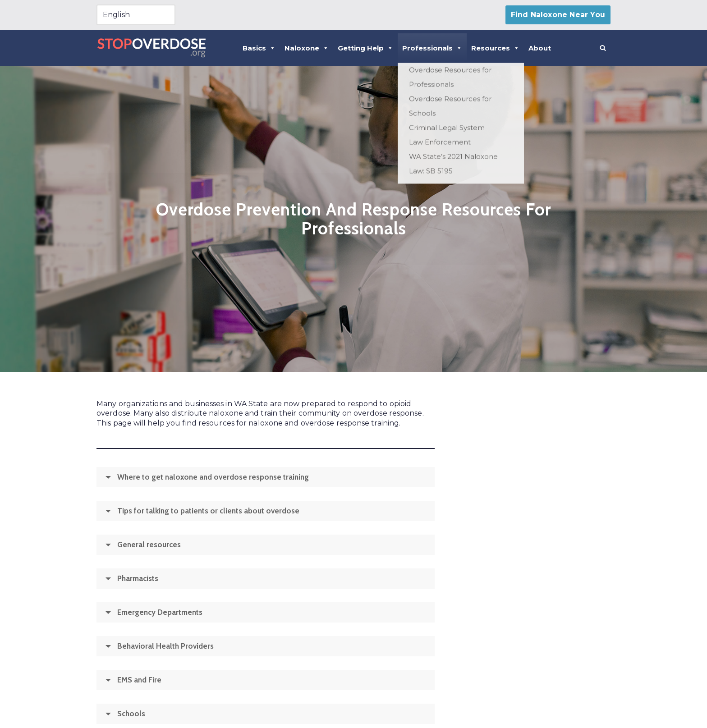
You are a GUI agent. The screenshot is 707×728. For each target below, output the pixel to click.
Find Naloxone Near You (558, 15)
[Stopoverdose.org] (151, 48)
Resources (495, 48)
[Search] (603, 48)
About (540, 48)
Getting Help (365, 48)
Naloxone (307, 48)
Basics (259, 48)
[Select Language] (136, 15)
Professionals (432, 48)
